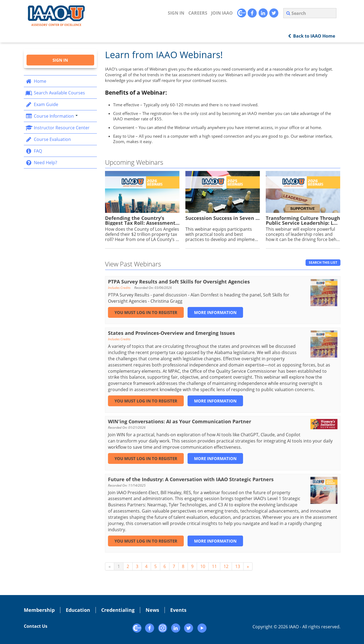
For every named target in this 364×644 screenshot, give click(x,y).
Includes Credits (119, 288)
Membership (39, 610)
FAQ (34, 151)
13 (238, 566)
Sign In (176, 13)
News (152, 610)
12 (226, 566)
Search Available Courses (55, 93)
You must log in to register (146, 312)
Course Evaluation (48, 139)
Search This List (323, 262)
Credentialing (118, 610)
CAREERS (198, 13)
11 (214, 566)
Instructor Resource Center (58, 128)
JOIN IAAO (222, 13)
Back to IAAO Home (311, 36)
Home (36, 81)
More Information (215, 312)
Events (178, 610)
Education (78, 610)
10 (203, 566)
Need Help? (41, 163)
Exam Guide (42, 104)
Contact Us (36, 626)
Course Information (52, 116)
